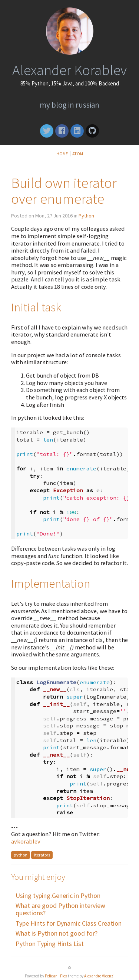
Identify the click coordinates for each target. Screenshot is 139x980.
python (21, 855)
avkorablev (26, 841)
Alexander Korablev (69, 70)
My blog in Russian (69, 105)
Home (62, 154)
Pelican (51, 976)
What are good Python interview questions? (60, 909)
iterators (42, 855)
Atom (78, 154)
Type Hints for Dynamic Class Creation (69, 923)
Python (86, 216)
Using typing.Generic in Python (58, 895)
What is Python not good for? (57, 933)
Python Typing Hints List (50, 944)
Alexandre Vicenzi (99, 976)
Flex (64, 976)
